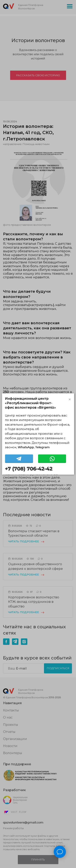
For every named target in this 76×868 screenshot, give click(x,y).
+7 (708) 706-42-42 (29, 469)
